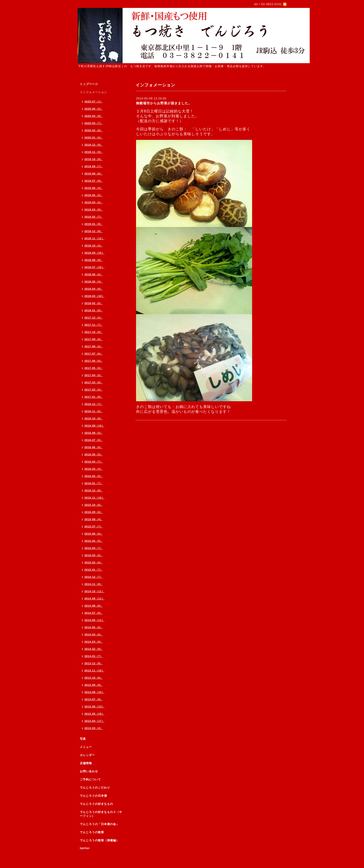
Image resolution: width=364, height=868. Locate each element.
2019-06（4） (94, 188)
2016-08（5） (94, 433)
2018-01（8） (94, 310)
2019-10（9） (94, 159)
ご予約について (90, 779)
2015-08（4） (94, 519)
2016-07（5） (94, 440)
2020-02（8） (94, 130)
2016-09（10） (94, 426)
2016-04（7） (94, 462)
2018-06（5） (94, 274)
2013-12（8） (94, 663)
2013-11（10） (94, 671)
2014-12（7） (94, 577)
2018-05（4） (94, 282)
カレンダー (87, 755)
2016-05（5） (94, 454)
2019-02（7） (94, 217)
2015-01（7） (94, 570)
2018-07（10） (94, 267)
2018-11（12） (94, 238)
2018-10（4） (94, 246)
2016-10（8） (94, 418)
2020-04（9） (94, 116)
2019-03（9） (94, 210)
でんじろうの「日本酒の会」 (99, 824)
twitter (85, 848)
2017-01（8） (94, 397)
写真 (83, 739)
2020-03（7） (94, 123)
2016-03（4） (94, 469)
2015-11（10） (94, 498)
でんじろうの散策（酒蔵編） (99, 840)
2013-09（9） (94, 685)
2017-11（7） (94, 325)
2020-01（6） (94, 138)
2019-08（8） (94, 174)
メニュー (86, 747)
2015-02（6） (94, 562)
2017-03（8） (94, 382)
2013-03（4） (94, 728)
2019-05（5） (94, 195)
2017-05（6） (94, 368)
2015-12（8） (94, 490)
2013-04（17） (94, 721)
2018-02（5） (94, 303)
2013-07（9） (94, 699)
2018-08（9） (94, 260)
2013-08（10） (94, 692)
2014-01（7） (94, 656)
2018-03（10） (94, 296)
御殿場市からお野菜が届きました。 (164, 103)
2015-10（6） (94, 505)
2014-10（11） (94, 591)
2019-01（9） (94, 224)
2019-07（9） (94, 181)
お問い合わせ (89, 771)
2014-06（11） (94, 620)
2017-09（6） (94, 339)
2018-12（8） (94, 231)
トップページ (89, 84)
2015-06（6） (94, 534)
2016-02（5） (94, 476)
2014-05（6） (94, 627)
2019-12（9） (94, 145)
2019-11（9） (94, 152)
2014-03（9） (94, 642)
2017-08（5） (94, 346)
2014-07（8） (94, 613)
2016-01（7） (94, 483)
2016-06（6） (94, 447)
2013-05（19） (94, 714)
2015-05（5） (94, 541)
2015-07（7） (94, 526)
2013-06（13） (94, 707)
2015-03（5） (94, 555)
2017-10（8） (94, 332)
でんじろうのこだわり (95, 788)
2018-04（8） (94, 289)
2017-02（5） (94, 390)
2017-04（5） (94, 375)
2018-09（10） (94, 253)
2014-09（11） (94, 598)
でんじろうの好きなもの (96, 804)
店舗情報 (86, 763)
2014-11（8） (94, 584)
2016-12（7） (94, 404)
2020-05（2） (94, 109)
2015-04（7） (94, 548)
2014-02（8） (94, 649)
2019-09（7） (94, 166)
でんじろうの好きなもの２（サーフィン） (101, 814)
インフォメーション (93, 92)
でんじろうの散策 (92, 832)
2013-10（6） (94, 678)
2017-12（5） (94, 318)
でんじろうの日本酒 (93, 796)
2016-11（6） (94, 411)
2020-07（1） (94, 102)
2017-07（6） (94, 354)
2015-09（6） (94, 512)
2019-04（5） (94, 202)
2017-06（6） (94, 361)
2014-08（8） (94, 606)
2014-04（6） (94, 635)
